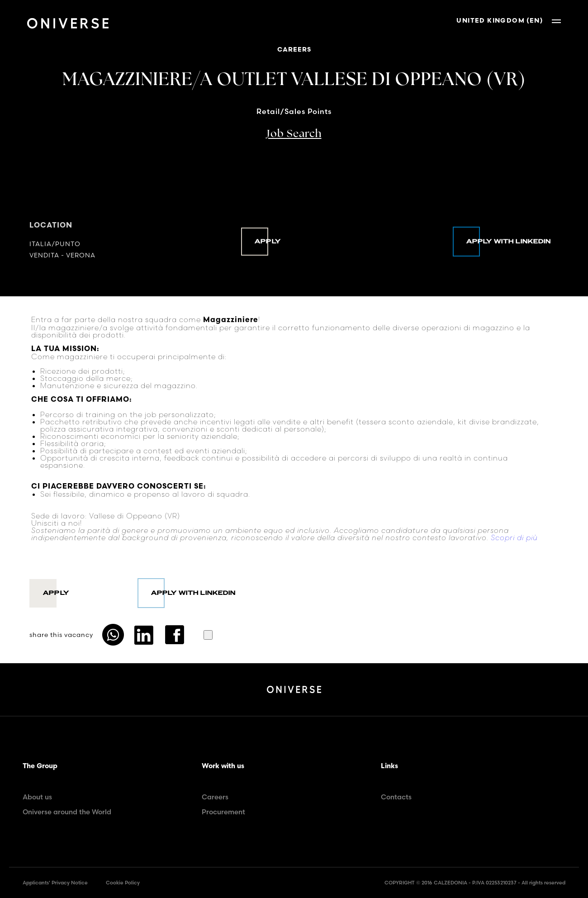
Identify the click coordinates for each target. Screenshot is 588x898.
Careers (215, 797)
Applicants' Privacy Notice (55, 883)
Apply (268, 242)
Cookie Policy (123, 883)
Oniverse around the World (67, 812)
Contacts (396, 797)
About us (37, 797)
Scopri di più (514, 537)
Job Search (294, 135)
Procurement (223, 812)
